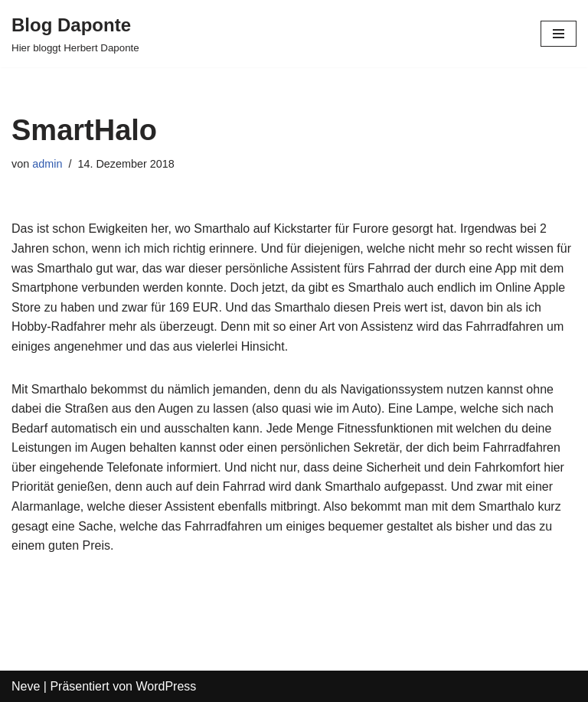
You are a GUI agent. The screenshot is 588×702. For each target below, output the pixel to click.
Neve (26, 686)
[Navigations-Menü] (559, 34)
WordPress (166, 686)
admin (47, 164)
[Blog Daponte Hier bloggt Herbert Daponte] (75, 34)
